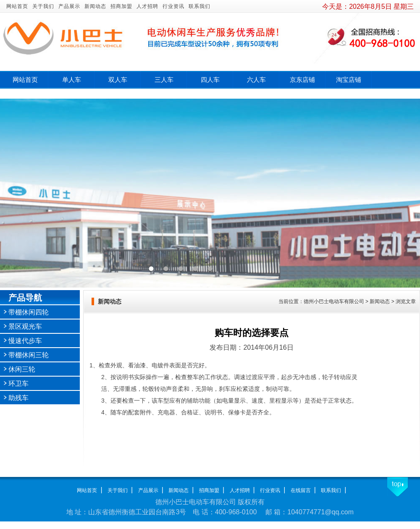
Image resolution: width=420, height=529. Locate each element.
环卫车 (18, 384)
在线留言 (301, 490)
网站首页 (17, 6)
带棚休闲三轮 (29, 355)
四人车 (210, 80)
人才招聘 (147, 6)
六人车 (256, 80)
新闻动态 (95, 6)
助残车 (18, 398)
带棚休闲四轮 (29, 312)
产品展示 (69, 6)
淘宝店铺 (349, 80)
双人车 (118, 80)
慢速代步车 (25, 341)
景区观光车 (25, 326)
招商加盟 (121, 6)
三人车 (164, 80)
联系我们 (199, 6)
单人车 (72, 80)
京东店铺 (302, 80)
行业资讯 (173, 6)
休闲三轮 (22, 369)
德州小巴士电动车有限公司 (334, 301)
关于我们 (43, 6)
